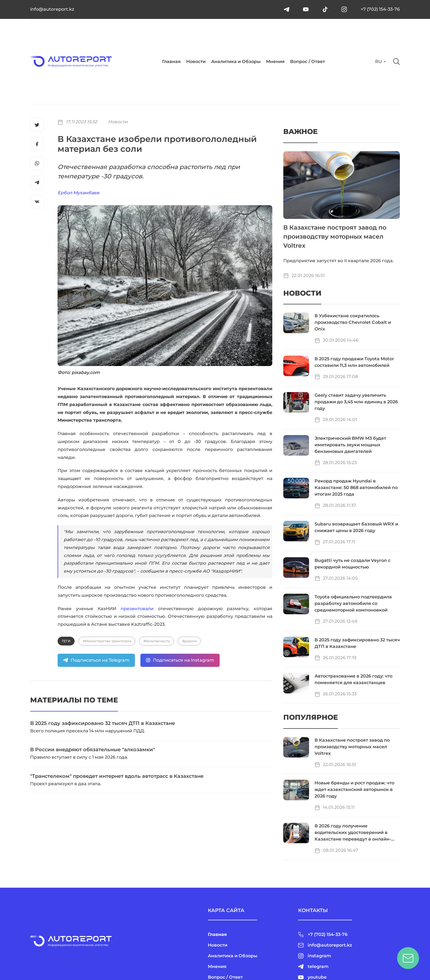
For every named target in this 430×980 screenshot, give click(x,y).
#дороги (189, 641)
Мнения (275, 62)
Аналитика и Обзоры (236, 62)
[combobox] (380, 62)
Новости (196, 62)
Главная (171, 62)
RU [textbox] (379, 62)
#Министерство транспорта (107, 641)
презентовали (137, 609)
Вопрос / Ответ (308, 62)
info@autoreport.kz (52, 9)
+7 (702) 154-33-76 (380, 9)
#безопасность (156, 641)
